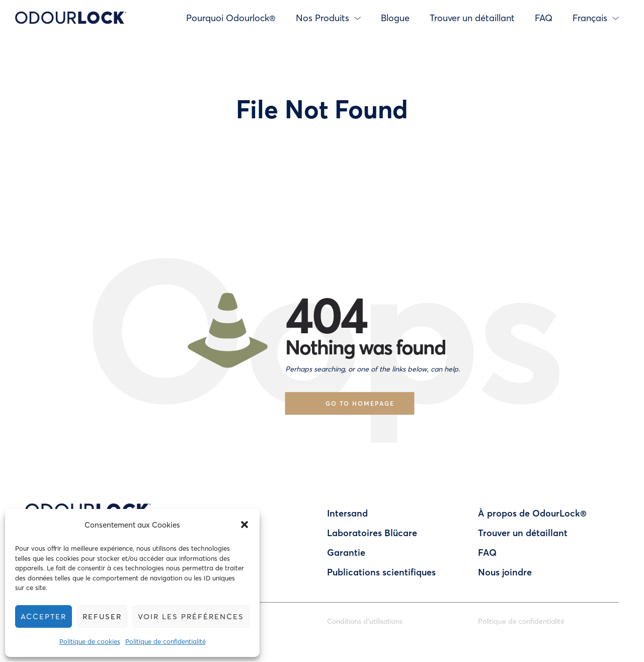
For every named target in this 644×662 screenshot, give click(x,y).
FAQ (544, 18)
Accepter (44, 616)
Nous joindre (505, 572)
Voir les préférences (194, 616)
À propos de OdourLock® (532, 513)
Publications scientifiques (381, 572)
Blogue (395, 18)
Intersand (347, 513)
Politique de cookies (92, 641)
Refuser (104, 616)
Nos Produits (328, 18)
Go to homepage (360, 403)
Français (596, 18)
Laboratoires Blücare (372, 533)
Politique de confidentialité (168, 641)
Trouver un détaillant (472, 18)
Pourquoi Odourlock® (231, 18)
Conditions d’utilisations (365, 621)
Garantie (346, 552)
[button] (249, 525)
